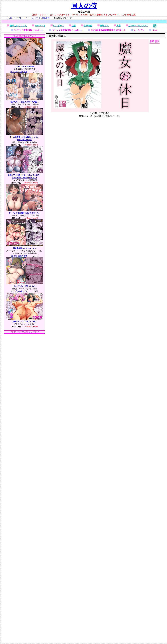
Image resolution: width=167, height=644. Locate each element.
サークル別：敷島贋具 (40, 18)
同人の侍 (84, 6)
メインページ (22, 18)
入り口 (9, 18)
